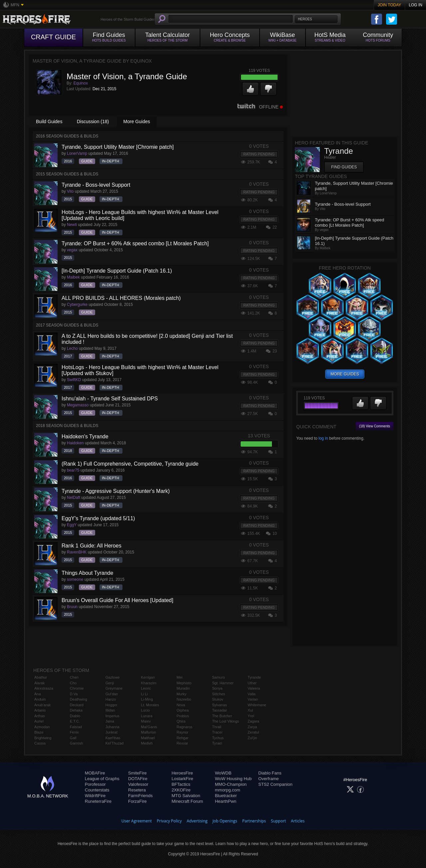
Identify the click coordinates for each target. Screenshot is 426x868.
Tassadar (219, 710)
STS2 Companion (275, 784)
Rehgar (182, 738)
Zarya (252, 727)
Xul (250, 710)
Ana (38, 694)
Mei (179, 677)
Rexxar (182, 743)
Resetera (137, 790)
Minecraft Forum (187, 801)
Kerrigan (148, 677)
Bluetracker (226, 796)
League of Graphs (102, 779)
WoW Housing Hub (233, 779)
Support (278, 821)
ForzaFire (137, 801)
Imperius (112, 716)
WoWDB (223, 773)
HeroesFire (182, 773)
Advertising (197, 821)
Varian (253, 699)
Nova (181, 705)
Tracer (217, 732)
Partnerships (254, 821)
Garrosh (77, 743)
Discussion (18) (93, 121)
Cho (73, 683)
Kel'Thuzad (115, 743)
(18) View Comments (375, 426)
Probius (183, 716)
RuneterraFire (98, 801)
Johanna (112, 727)
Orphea (183, 710)
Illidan (110, 710)
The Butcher (222, 716)
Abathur (41, 677)
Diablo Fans (270, 773)
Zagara (253, 721)
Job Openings (225, 821)
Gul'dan (112, 694)
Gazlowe (113, 677)
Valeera (254, 688)
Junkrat (111, 732)
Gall (73, 738)
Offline (260, 107)
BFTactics (181, 784)
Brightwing (43, 738)
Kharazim (149, 683)
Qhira (181, 721)
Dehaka (76, 710)
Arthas (40, 716)
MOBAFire (95, 773)
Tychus (218, 738)
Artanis (40, 710)
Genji (110, 683)
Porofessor (95, 784)
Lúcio (145, 710)
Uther (252, 683)
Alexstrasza (44, 688)
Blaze (39, 732)
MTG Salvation (186, 796)
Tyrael (217, 743)
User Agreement (137, 821)
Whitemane (257, 705)
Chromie (77, 688)
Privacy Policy (169, 821)
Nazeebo (184, 699)
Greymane (114, 688)
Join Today (390, 5)
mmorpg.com (228, 790)
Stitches (218, 694)
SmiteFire (137, 773)
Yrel (251, 716)
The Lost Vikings (225, 721)
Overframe (268, 779)
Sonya (217, 688)
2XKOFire (181, 790)
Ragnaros (184, 727)
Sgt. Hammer (223, 683)
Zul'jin (252, 738)
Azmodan (42, 727)
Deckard (77, 705)
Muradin (183, 688)
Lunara (147, 716)
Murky (181, 694)
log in (323, 438)
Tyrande (254, 677)
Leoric (146, 688)
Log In (416, 5)
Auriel (39, 721)
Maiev (146, 721)
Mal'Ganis (149, 727)
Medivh (147, 743)
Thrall (217, 727)
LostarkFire (182, 779)
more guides (345, 374)
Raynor (182, 732)
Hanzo (111, 699)
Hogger (111, 705)
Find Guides (344, 167)
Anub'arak (42, 705)
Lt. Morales (150, 705)
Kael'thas (113, 738)
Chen (74, 677)
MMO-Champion (231, 784)
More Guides (137, 121)
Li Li (144, 694)
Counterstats (97, 790)
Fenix (74, 732)
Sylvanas (219, 705)
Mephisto (184, 683)
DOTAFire (138, 779)
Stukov (218, 699)
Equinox (81, 83)
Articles (298, 821)
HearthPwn (226, 801)
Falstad (76, 727)
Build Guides (49, 121)
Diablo (75, 716)
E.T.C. (75, 721)
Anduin (40, 699)
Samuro (218, 677)
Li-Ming (147, 699)
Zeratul (253, 732)
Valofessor (138, 784)
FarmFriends (140, 796)
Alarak (39, 683)
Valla (252, 694)
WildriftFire (95, 796)
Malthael (148, 738)
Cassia (40, 743)
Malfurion (149, 732)
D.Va (74, 694)
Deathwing (79, 699)
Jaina (110, 721)
